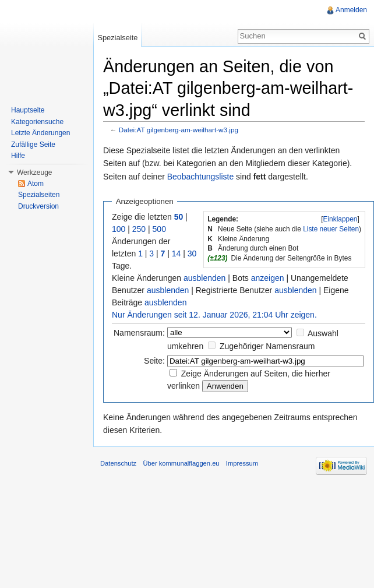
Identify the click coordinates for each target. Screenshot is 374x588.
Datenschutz (118, 463)
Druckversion (38, 206)
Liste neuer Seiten (331, 229)
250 (139, 229)
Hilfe (18, 156)
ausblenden (204, 278)
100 (119, 229)
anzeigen (268, 278)
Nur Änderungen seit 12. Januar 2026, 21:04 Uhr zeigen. (214, 315)
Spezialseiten (39, 195)
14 (177, 253)
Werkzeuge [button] (34, 172)
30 (192, 253)
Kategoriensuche (37, 122)
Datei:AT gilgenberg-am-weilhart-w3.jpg (179, 130)
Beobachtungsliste (200, 177)
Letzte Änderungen (40, 133)
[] (340, 219)
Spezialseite (117, 38)
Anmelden (351, 10)
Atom (36, 184)
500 (159, 229)
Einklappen (341, 219)
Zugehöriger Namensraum (267, 346)
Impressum (242, 463)
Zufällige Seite (33, 145)
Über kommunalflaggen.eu (181, 463)
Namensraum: (139, 333)
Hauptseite (28, 110)
